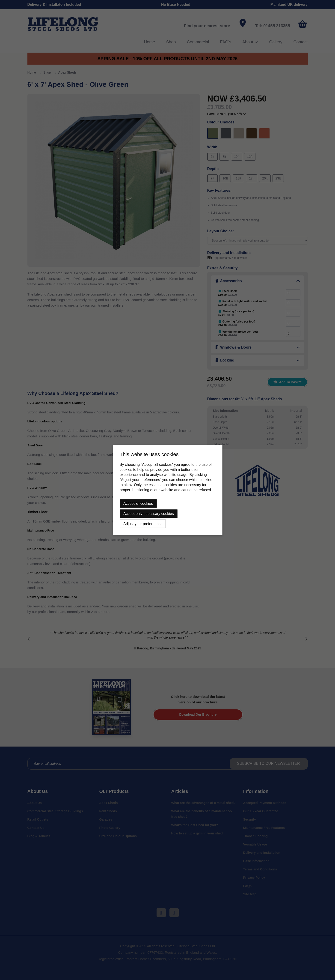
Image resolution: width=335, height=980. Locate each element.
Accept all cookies (138, 503)
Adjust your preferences (143, 524)
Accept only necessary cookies (149, 514)
